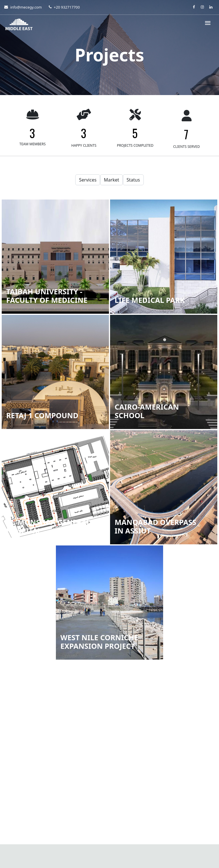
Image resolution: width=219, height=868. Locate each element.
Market (111, 180)
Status (133, 180)
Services (88, 180)
